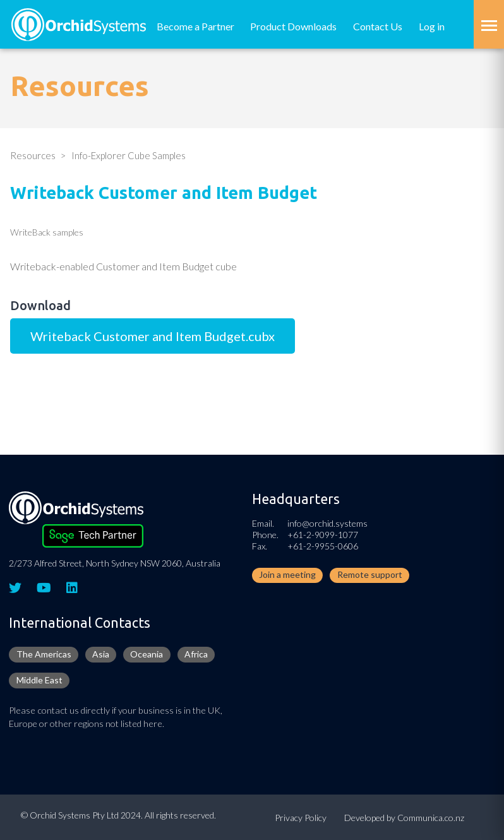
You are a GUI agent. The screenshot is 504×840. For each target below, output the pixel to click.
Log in (432, 26)
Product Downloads (293, 26)
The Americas (44, 654)
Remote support (370, 574)
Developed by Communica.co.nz (404, 818)
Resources (33, 155)
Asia (101, 654)
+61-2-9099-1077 (323, 535)
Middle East (39, 680)
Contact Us (378, 26)
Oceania (147, 654)
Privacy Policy (301, 818)
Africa (196, 654)
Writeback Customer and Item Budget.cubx (153, 336)
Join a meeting (287, 574)
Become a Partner (195, 26)
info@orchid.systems (327, 523)
